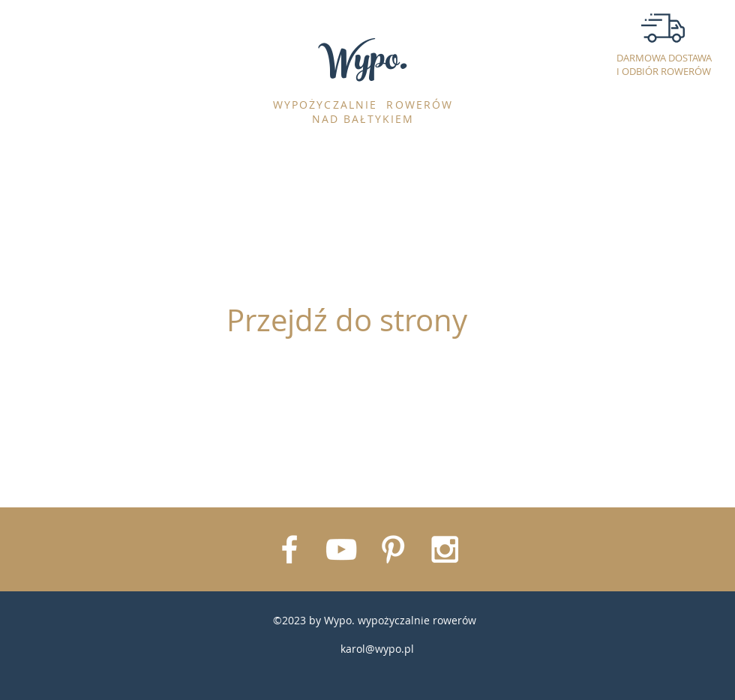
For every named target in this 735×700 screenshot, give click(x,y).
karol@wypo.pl (377, 649)
